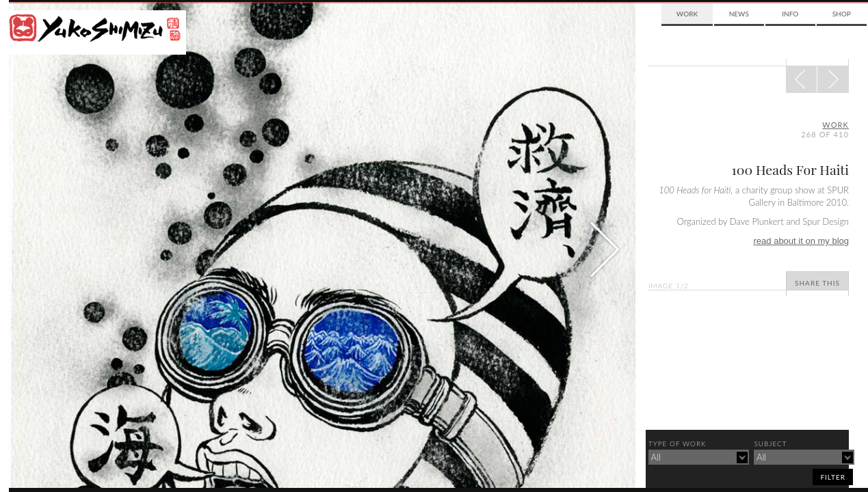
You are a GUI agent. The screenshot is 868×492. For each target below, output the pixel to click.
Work (687, 14)
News (739, 14)
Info (790, 14)
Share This (817, 283)
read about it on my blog (801, 241)
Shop (842, 14)
